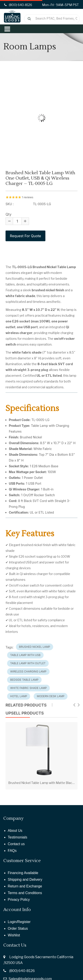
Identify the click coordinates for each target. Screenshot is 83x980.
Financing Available (23, 873)
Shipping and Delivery (25, 880)
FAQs (12, 851)
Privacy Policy (19, 900)
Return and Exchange (25, 886)
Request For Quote (25, 236)
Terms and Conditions (25, 893)
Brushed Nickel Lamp (35, 647)
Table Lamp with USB (25, 655)
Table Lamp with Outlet (28, 663)
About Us (15, 831)
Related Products (26, 705)
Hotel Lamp (19, 696)
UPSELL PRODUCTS (25, 713)
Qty (9, 214)
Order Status (18, 928)
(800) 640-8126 (22, 971)
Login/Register (19, 922)
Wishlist (14, 935)
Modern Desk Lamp (51, 696)
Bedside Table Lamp (24, 680)
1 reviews (27, 197)
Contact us (16, 844)
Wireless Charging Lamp (28, 671)
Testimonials (17, 837)
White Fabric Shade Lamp (28, 688)
